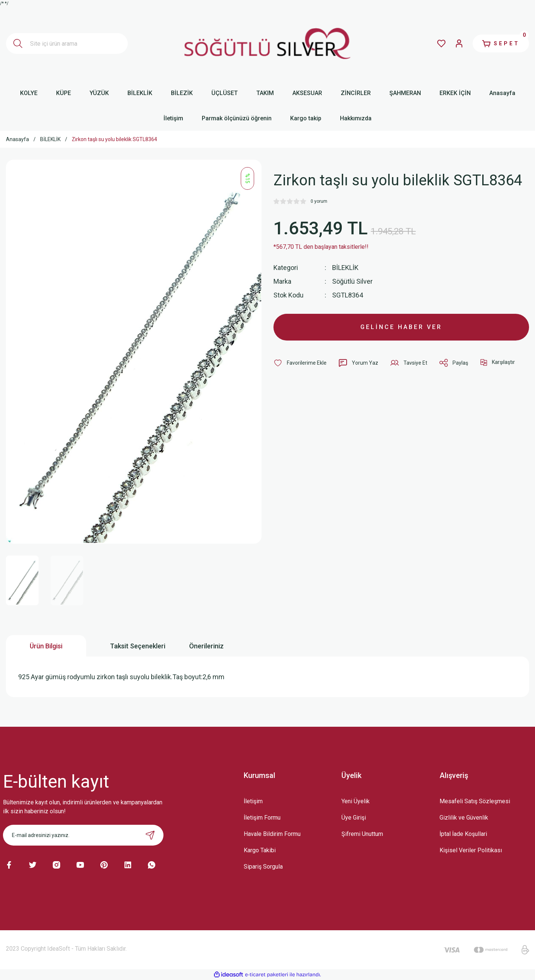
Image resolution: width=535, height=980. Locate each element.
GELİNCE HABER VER (401, 327)
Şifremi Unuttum (362, 834)
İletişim (253, 801)
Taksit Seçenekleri (138, 646)
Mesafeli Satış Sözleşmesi (475, 801)
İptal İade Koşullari (463, 834)
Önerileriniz (206, 646)
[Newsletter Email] (83, 835)
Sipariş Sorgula (263, 867)
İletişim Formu (262, 818)
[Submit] (150, 835)
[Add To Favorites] (300, 363)
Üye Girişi (354, 818)
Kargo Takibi (260, 850)
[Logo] (267, 44)
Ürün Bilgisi (46, 646)
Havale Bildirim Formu (272, 834)
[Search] (67, 43)
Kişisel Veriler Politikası (471, 850)
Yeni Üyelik (356, 801)
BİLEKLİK (345, 268)
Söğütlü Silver (352, 281)
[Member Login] (459, 43)
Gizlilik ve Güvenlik (464, 818)
